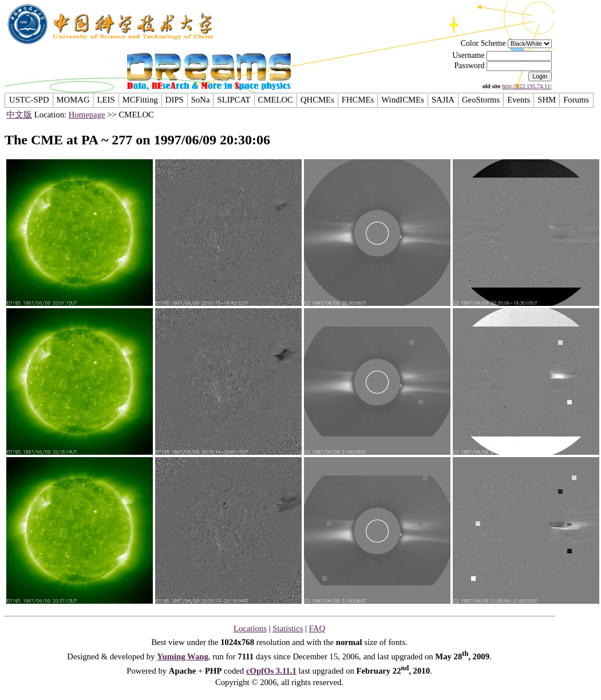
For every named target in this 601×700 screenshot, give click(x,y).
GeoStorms (481, 100)
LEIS (106, 100)
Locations (250, 628)
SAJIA (443, 100)
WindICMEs (403, 100)
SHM (547, 100)
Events (519, 100)
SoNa (201, 100)
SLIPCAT (234, 100)
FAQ (317, 628)
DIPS (175, 100)
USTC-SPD (29, 100)
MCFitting (140, 100)
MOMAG (73, 100)
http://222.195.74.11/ (527, 86)
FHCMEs (358, 100)
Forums (576, 100)
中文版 (19, 115)
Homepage (87, 115)
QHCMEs (317, 100)
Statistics (288, 628)
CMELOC (276, 100)
